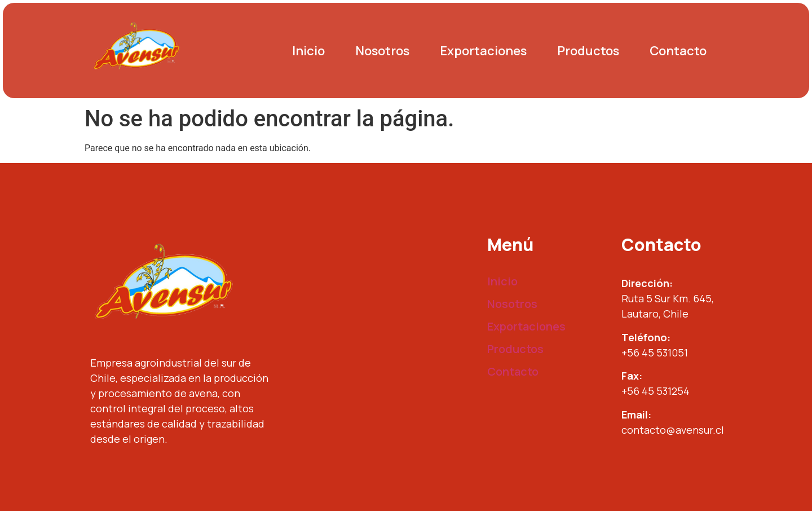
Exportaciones (483, 51)
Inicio (308, 51)
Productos (588, 51)
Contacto (678, 51)
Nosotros (382, 51)
